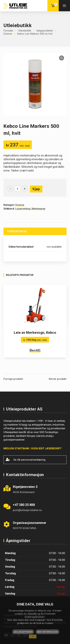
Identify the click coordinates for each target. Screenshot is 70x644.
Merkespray (39, 209)
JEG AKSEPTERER (23, 632)
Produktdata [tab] (17, 231)
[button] (62, 58)
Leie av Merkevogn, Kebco (35, 333)
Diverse (20, 205)
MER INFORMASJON (47, 632)
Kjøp (36, 189)
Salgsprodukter (45, 31)
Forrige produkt (13, 379)
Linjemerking (23, 209)
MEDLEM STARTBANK (16, 448)
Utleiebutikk (25, 31)
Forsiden (8, 31)
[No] (33, 636)
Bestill (35, 350)
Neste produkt (58, 379)
